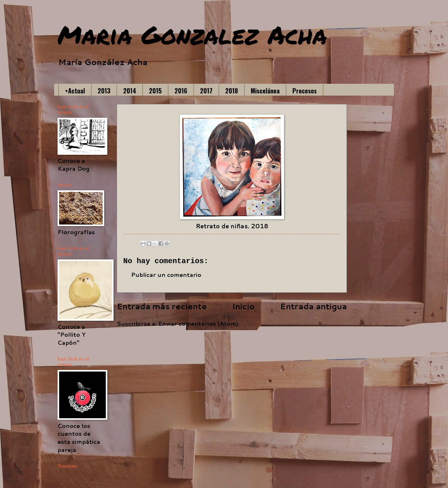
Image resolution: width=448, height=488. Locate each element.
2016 (181, 91)
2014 (130, 91)
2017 (206, 91)
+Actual (75, 91)
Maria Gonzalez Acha (192, 34)
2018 (232, 91)
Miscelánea (265, 91)
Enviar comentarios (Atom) (198, 324)
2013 (104, 91)
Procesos (305, 91)
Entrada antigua (313, 306)
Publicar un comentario (166, 275)
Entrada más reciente (162, 306)
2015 (155, 91)
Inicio (243, 306)
